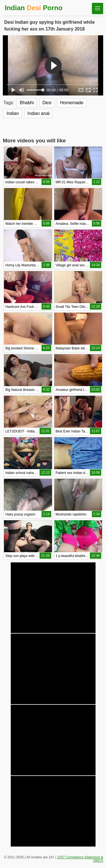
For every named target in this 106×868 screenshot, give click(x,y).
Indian (13, 113)
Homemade (72, 103)
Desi (47, 103)
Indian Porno (34, 8)
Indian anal (38, 113)
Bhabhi (27, 103)
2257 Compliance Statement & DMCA (80, 859)
